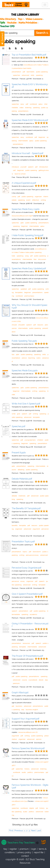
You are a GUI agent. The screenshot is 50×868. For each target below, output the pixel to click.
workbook (33, 104)
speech (31, 167)
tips (13, 354)
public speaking (42, 72)
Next (33, 831)
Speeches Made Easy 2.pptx (26, 209)
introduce (15, 167)
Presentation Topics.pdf (23, 542)
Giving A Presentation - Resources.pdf (30, 625)
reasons (40, 325)
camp (14, 197)
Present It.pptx (19, 453)
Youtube (12, 23)
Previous (19, 831)
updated (24, 289)
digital (32, 808)
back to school (20, 174)
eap (46, 680)
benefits (15, 525)
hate (13, 256)
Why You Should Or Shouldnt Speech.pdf (30, 306)
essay (23, 581)
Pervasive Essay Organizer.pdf (27, 568)
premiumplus (29, 296)
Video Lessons (34, 19)
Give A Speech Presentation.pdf (27, 594)
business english (32, 710)
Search (42, 33)
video (21, 108)
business (19, 706)
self (14, 170)
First (11, 831)
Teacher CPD (7, 26)
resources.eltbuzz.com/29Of (22, 216)
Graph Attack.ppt (20, 693)
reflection (36, 200)
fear (35, 259)
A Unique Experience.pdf (24, 183)
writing (43, 200)
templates (19, 292)
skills (32, 75)
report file (39, 852)
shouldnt (21, 325)
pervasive (45, 529)
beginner (42, 137)
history (27, 769)
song (27, 256)
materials (22, 496)
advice (24, 358)
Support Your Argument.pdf (26, 719)
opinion (39, 739)
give (19, 414)
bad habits (31, 72)
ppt (13, 706)
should (14, 325)
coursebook (33, 680)
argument (36, 529)
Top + (21, 19)
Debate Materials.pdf (22, 479)
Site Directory (8, 19)
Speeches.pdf (19, 426)
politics (30, 772)
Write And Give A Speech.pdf (26, 404)
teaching (32, 358)
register (13, 849)
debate (14, 496)
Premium (24, 849)
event (28, 200)
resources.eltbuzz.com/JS (28, 732)
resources (26, 643)
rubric (39, 358)
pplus (41, 104)
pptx (22, 223)
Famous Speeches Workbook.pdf (28, 748)
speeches (17, 75)
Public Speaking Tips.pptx (24, 341)
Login (34, 849)
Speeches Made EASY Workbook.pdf (30, 120)
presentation (16, 72)
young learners (30, 440)
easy (22, 104)
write (14, 414)
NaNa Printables (28, 23)
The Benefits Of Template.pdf (26, 508)
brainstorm (37, 552)
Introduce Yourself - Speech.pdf (28, 153)
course (24, 680)
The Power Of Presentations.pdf (27, 656)
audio (24, 772)
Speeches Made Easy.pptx (25, 371)
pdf (24, 72)
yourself (23, 167)
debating (21, 470)
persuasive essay (32, 555)
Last (39, 831)
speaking (39, 75)
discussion (42, 259)
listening (28, 108)
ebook (41, 680)
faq (5, 849)
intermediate (23, 141)
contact (25, 856)
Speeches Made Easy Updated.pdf (29, 268)
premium (16, 683)
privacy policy (24, 852)
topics (25, 552)
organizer (38, 197)
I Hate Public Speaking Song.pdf (28, 235)
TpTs (3, 23)
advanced (25, 75)
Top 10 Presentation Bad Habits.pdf (29, 55)
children (40, 440)
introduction (44, 167)
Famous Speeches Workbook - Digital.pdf (30, 786)
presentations (23, 111)
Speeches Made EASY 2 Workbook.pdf (30, 86)
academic (33, 614)
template (36, 417)
